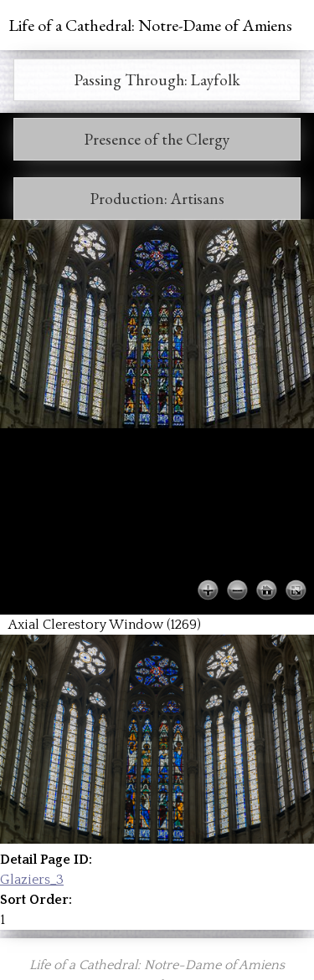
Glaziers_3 (32, 880)
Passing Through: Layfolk (157, 80)
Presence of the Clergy (157, 139)
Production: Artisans (157, 199)
